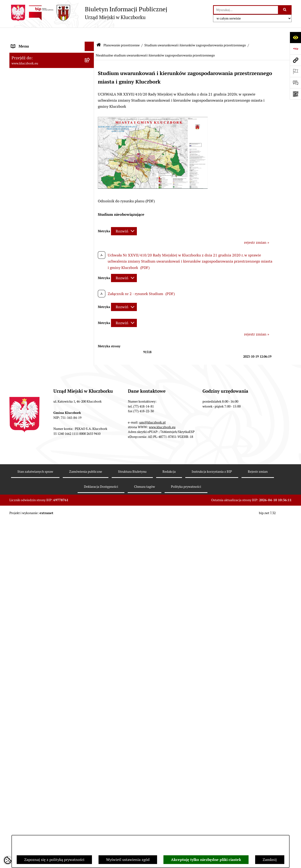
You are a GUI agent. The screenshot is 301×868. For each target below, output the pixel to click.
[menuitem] (52, 208)
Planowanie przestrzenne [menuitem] (33, 196)
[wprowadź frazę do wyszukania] (246, 10)
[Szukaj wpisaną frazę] (285, 10)
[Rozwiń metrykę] (124, 218)
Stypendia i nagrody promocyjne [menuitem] (39, 755)
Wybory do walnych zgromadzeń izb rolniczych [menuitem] (42, 767)
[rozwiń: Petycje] (90, 505)
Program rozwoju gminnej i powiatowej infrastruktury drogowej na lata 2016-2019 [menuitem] (47, 645)
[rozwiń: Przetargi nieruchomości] (90, 186)
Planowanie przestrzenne (122, 32)
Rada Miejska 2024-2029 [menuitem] (32, 53)
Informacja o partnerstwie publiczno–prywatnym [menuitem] (43, 660)
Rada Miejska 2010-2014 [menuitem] (32, 81)
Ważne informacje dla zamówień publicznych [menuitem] (39, 453)
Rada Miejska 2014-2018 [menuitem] (32, 71)
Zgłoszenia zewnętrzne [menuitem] (31, 779)
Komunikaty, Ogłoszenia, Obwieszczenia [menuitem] (45, 533)
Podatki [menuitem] (18, 177)
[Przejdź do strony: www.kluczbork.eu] (295, 60)
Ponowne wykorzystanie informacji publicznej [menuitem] (41, 136)
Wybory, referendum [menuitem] (28, 585)
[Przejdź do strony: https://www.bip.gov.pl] (295, 49)
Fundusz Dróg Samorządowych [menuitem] (37, 721)
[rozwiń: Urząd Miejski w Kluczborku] (90, 90)
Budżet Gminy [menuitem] (23, 158)
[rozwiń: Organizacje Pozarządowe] (90, 514)
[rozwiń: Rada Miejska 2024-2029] (90, 53)
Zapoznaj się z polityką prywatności (54, 860)
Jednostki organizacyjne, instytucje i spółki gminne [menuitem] (47, 102)
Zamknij (270, 860)
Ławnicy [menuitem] (18, 595)
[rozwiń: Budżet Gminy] (90, 158)
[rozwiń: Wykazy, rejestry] (90, 576)
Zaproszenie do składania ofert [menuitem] (37, 480)
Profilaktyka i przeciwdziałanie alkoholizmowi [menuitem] (37, 675)
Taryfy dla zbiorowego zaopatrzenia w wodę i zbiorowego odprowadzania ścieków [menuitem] (48, 699)
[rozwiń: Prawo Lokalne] (90, 149)
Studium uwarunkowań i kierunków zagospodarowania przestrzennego (195, 32)
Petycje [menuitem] (17, 504)
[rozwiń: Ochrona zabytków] (90, 431)
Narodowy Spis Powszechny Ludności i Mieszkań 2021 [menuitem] (44, 733)
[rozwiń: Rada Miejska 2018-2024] (90, 62)
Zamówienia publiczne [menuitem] (30, 440)
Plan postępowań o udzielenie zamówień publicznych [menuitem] (46, 468)
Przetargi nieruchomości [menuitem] (32, 186)
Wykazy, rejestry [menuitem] (25, 576)
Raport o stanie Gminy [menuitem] (30, 167)
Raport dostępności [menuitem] (28, 745)
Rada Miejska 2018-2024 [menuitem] (32, 62)
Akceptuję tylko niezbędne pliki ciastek (206, 860)
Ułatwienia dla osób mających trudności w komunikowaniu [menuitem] (47, 564)
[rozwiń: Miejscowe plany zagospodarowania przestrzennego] (90, 352)
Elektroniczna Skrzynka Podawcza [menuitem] (40, 542)
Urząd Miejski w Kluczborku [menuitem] (35, 90)
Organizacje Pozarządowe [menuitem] (33, 514)
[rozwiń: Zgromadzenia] (90, 614)
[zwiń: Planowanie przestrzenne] (90, 196)
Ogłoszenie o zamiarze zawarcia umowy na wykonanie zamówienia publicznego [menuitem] (47, 492)
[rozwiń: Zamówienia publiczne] (90, 441)
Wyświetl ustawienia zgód (128, 860)
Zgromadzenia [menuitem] (23, 614)
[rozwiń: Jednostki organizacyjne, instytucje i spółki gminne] (90, 100)
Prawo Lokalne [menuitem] (24, 149)
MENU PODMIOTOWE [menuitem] (30, 43)
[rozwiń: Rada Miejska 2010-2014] (90, 81)
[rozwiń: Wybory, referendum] (90, 586)
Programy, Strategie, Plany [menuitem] (34, 523)
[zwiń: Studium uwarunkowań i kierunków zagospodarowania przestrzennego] (90, 233)
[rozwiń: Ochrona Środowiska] (90, 552)
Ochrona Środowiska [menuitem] (29, 551)
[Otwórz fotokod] (295, 94)
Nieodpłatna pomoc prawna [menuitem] (35, 623)
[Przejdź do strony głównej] (88, 13)
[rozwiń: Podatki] (90, 177)
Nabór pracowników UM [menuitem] (32, 632)
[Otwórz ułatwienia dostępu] (295, 37)
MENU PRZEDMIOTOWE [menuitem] (32, 115)
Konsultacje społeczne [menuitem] (30, 687)
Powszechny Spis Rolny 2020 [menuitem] (36, 711)
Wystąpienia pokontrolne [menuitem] (33, 604)
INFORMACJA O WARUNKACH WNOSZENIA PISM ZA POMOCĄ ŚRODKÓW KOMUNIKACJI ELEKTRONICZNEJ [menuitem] (39, 797)
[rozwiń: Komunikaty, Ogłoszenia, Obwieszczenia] (90, 533)
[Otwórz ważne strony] (295, 71)
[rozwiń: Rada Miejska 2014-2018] (90, 72)
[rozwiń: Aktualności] (90, 221)
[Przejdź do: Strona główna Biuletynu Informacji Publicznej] (99, 33)
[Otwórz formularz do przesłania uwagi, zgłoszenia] (295, 83)
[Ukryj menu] (89, 34)
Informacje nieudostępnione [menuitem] (35, 124)
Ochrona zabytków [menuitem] (27, 431)
